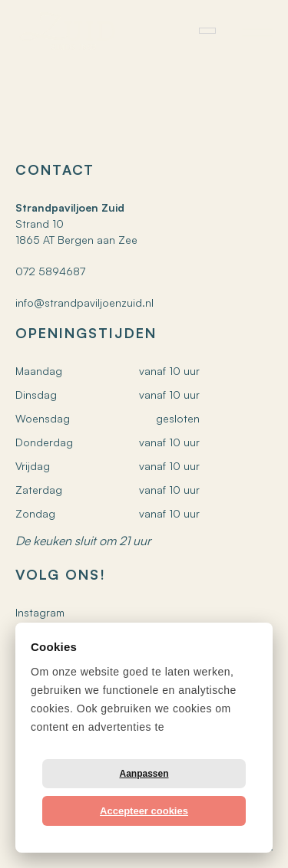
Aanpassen (144, 774)
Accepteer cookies (144, 811)
